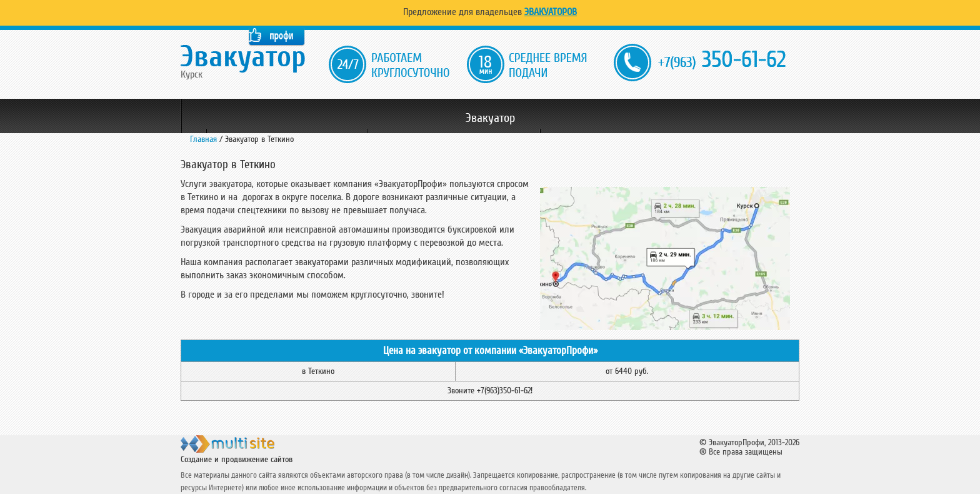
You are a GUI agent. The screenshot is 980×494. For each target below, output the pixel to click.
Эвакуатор (490, 118)
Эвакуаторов (551, 12)
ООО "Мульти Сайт (249, 449)
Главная (203, 139)
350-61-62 (722, 60)
